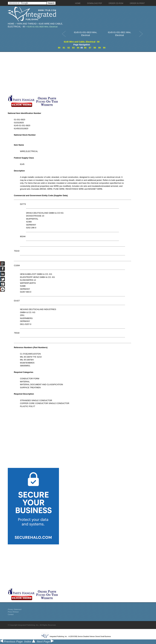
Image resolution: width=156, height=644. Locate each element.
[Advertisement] (73, 73)
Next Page (45, 642)
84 (78, 48)
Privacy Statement (15, 609)
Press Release (13, 612)
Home (11, 24)
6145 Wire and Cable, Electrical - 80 (82, 42)
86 (85, 48)
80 (59, 48)
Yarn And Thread (27, 24)
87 (90, 48)
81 (64, 48)
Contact (11, 614)
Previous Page (11, 642)
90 (104, 48)
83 (73, 48)
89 (99, 48)
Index (30, 642)
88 (95, 48)
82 (69, 48)
